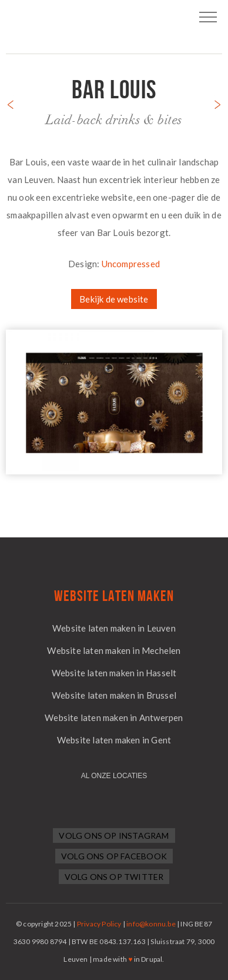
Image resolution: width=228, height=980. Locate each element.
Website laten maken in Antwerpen (114, 717)
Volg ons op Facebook (114, 856)
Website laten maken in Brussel (114, 695)
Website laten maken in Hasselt (114, 673)
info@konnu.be (151, 924)
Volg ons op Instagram (114, 836)
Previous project (11, 102)
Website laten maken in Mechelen (114, 650)
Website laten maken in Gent (114, 740)
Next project (217, 102)
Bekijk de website (114, 299)
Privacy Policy (99, 924)
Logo (114, 24)
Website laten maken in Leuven (114, 628)
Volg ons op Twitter (114, 877)
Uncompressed (131, 264)
